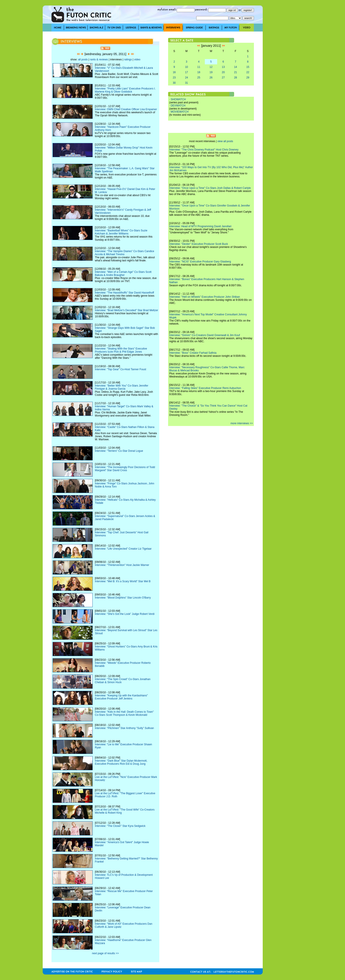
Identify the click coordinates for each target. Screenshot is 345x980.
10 (186, 67)
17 (186, 72)
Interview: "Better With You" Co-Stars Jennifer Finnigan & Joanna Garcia (122, 387)
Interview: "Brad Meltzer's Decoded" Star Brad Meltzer (127, 310)
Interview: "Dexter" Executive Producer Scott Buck (199, 244)
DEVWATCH (178, 106)
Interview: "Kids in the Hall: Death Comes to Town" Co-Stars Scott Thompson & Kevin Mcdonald (124, 713)
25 (199, 78)
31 (186, 83)
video (137, 60)
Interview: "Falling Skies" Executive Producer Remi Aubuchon (205, 388)
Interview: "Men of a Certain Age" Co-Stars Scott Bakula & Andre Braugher (123, 273)
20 (223, 72)
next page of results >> (105, 953)
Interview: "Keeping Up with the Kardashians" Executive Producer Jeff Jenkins (121, 697)
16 (174, 72)
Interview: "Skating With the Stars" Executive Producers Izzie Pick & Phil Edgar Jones (121, 350)
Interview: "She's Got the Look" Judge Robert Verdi (125, 614)
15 (248, 67)
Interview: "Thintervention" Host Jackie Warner (122, 565)
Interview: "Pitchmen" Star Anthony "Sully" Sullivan (124, 728)
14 (236, 67)
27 (223, 78)
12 (211, 67)
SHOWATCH (178, 99)
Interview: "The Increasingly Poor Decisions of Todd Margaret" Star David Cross (125, 469)
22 (248, 72)
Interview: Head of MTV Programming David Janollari (200, 226)
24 (186, 78)
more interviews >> (242, 423)
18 (199, 72)
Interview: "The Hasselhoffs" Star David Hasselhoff (124, 293)
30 (174, 83)
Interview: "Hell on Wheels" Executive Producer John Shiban (205, 297)
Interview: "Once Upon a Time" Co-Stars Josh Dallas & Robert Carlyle (210, 188)
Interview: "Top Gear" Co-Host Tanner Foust (120, 369)
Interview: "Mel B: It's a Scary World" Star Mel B (123, 581)
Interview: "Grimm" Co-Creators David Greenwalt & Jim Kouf (205, 335)
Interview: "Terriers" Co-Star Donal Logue (119, 451)
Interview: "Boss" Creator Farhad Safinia (193, 353)
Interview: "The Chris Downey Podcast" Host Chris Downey (204, 150)
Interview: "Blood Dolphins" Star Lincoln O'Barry (123, 598)
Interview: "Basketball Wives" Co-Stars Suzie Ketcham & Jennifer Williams (121, 232)
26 (211, 78)
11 (199, 67)
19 (211, 72)
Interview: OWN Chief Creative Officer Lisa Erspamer (126, 109)
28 (236, 78)
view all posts (225, 141)
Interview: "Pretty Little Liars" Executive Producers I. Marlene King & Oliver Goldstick (125, 90)
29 (248, 78)
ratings (128, 60)
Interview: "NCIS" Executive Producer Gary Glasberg (200, 262)
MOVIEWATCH (180, 112)
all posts (83, 60)
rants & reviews (99, 60)
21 (236, 72)
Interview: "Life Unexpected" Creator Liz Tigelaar (123, 549)
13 (223, 67)
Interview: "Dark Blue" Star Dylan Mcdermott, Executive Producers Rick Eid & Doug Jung (121, 762)
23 (174, 78)
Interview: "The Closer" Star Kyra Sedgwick (120, 826)
